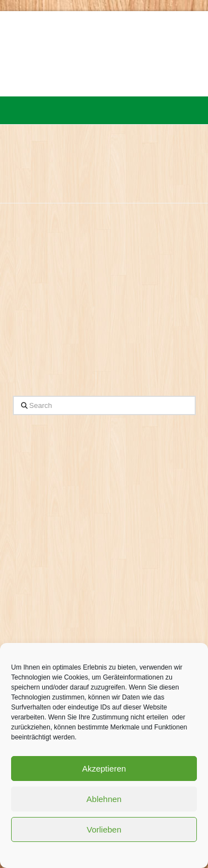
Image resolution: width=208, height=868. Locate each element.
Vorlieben (104, 829)
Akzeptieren (104, 769)
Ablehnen (104, 799)
